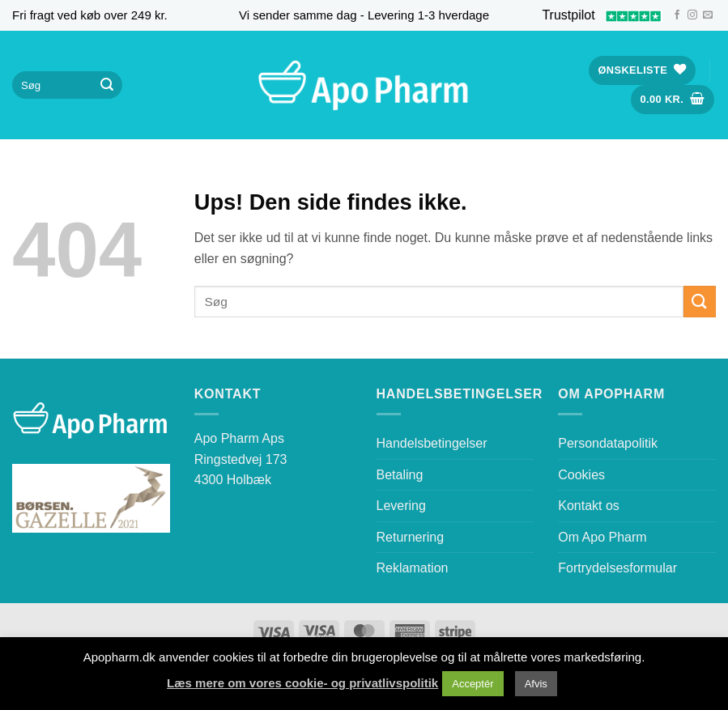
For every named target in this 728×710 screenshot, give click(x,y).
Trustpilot (602, 15)
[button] (673, 100)
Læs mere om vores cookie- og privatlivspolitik (302, 683)
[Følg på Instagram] (692, 15)
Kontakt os (589, 506)
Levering (401, 506)
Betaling (400, 475)
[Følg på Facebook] (677, 15)
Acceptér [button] (473, 684)
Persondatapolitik (608, 443)
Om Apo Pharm (602, 537)
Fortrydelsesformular (617, 568)
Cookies (581, 475)
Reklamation (413, 568)
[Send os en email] (708, 15)
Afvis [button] (536, 684)
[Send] (107, 85)
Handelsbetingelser (432, 443)
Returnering (411, 537)
